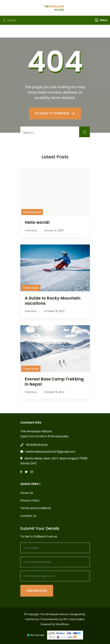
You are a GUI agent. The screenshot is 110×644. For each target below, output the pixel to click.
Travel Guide (31, 288)
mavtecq (31, 619)
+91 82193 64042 (36, 445)
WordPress (62, 624)
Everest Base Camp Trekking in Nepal (54, 382)
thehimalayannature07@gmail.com (50, 452)
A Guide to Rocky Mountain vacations (53, 301)
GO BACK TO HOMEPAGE (52, 113)
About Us (27, 493)
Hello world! (37, 222)
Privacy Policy (30, 500)
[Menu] (97, 20)
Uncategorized (32, 212)
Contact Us (28, 516)
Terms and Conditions (36, 508)
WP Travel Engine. (74, 619)
